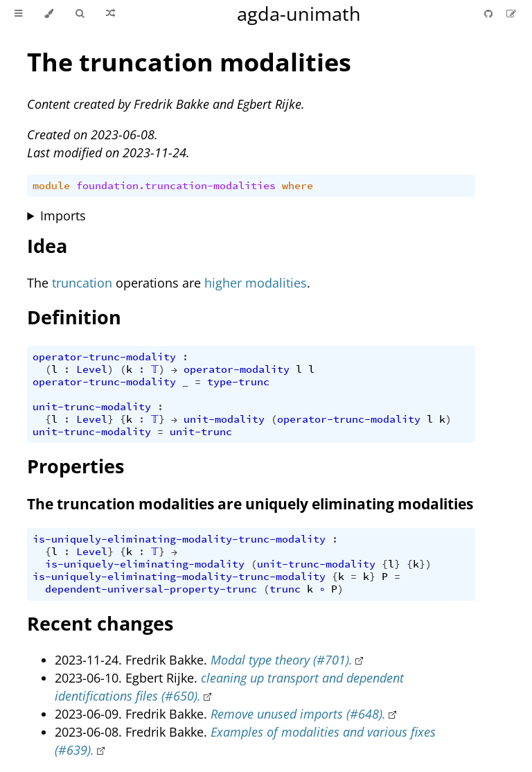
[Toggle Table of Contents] (18, 14)
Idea (47, 246)
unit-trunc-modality (92, 407)
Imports (63, 216)
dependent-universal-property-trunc (151, 589)
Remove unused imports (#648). (298, 714)
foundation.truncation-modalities (176, 186)
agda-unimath (299, 14)
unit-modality (224, 419)
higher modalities (256, 283)
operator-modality (237, 369)
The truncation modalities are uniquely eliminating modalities (250, 504)
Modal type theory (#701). (282, 660)
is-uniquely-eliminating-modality (145, 564)
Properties (76, 466)
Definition (74, 317)
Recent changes (100, 623)
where (298, 186)
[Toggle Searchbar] (80, 14)
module (51, 186)
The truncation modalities (189, 62)
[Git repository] (490, 14)
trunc (285, 589)
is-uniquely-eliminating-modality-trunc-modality (179, 539)
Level (92, 369)
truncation (82, 283)
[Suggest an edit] (511, 14)
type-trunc (238, 382)
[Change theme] (49, 14)
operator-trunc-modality (104, 357)
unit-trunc (201, 432)
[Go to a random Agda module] (110, 14)
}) (425, 564)
